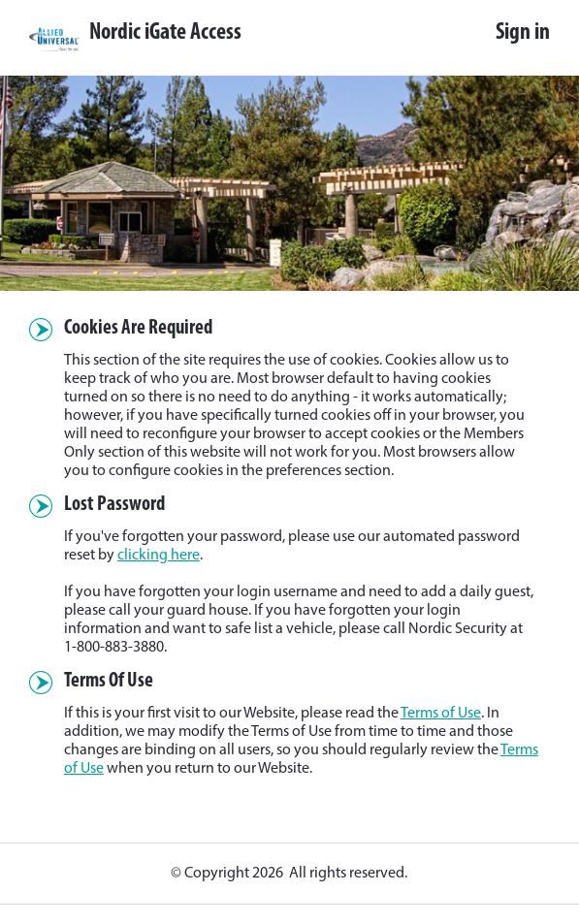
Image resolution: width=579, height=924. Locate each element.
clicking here (159, 556)
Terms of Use (441, 714)
